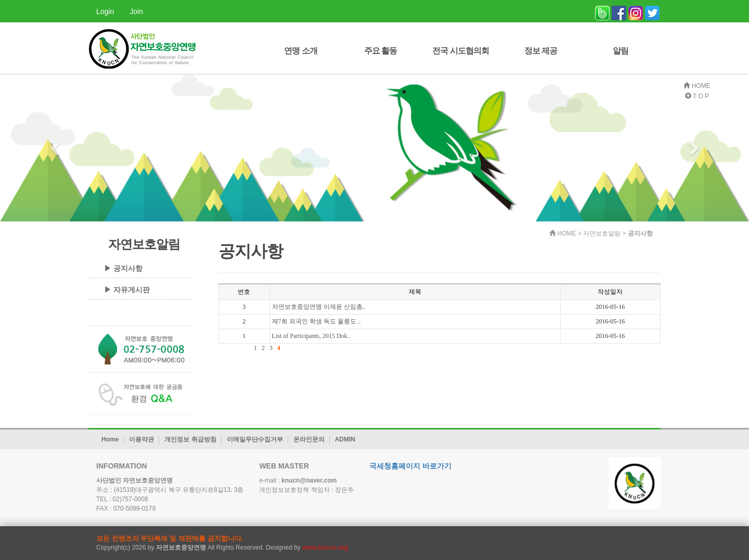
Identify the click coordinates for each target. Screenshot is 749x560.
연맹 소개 (300, 51)
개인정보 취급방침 (190, 439)
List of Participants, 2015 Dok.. (311, 336)
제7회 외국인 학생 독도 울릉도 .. (317, 321)
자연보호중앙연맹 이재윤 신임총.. (319, 307)
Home (110, 439)
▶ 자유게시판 (127, 290)
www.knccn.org (325, 548)
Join (136, 11)
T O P (697, 96)
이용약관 (141, 439)
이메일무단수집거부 (255, 439)
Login (105, 11)
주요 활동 (380, 51)
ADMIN (345, 439)
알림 (621, 51)
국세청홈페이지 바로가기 (410, 466)
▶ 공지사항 (123, 268)
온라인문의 (309, 439)
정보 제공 (541, 51)
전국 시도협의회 (460, 51)
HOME (697, 86)
